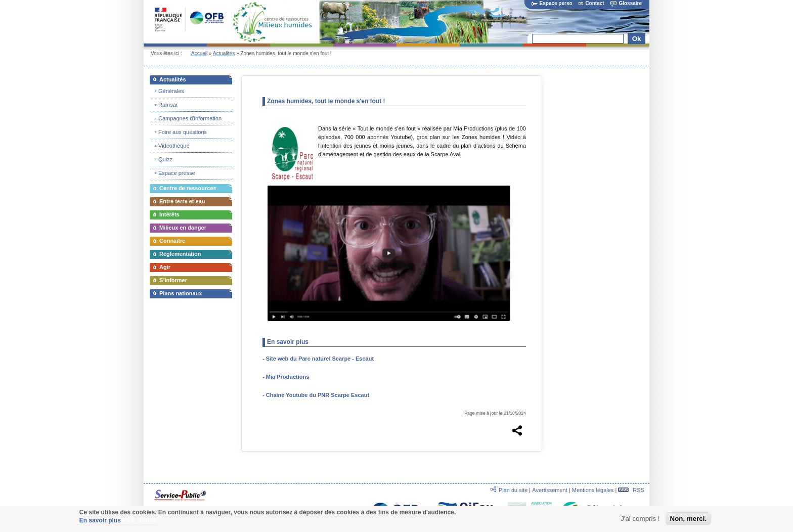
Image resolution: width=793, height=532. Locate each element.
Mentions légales (593, 490)
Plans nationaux (181, 293)
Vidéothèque (174, 146)
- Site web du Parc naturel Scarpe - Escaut (318, 359)
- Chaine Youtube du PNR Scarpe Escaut (316, 395)
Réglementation (180, 254)
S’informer (173, 280)
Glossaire (626, 3)
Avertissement (550, 490)
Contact (591, 3)
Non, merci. (689, 520)
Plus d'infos (140, 521)
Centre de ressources (188, 188)
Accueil (199, 53)
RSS (631, 490)
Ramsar (168, 105)
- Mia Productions (286, 377)
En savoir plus (100, 521)
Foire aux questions (183, 132)
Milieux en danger (183, 228)
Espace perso (552, 3)
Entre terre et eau (182, 201)
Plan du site (513, 490)
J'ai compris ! (640, 520)
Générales (171, 91)
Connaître (172, 241)
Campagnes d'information (190, 118)
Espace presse (177, 173)
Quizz (165, 159)
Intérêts (169, 214)
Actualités (224, 53)
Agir (165, 267)
